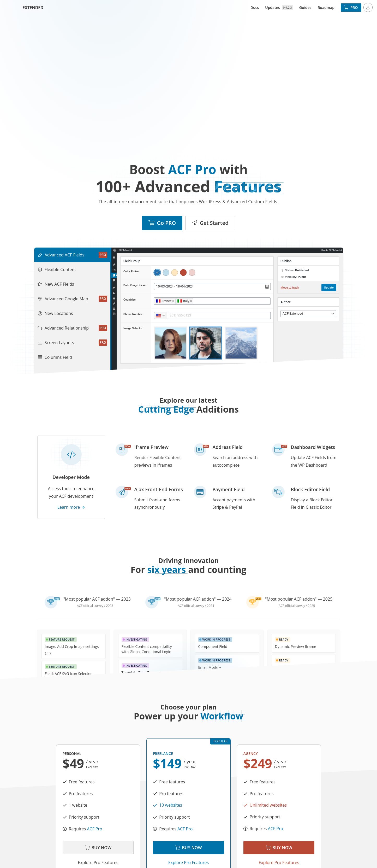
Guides (305, 7)
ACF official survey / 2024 (196, 606)
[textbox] (308, 314)
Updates (279, 8)
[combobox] (212, 301)
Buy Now (98, 848)
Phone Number (133, 314)
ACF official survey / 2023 (95, 606)
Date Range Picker (135, 285)
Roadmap (326, 7)
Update (329, 288)
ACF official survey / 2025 (297, 606)
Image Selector (133, 328)
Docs (255, 7)
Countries (130, 300)
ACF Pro (94, 829)
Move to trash (289, 288)
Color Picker (131, 271)
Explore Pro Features (98, 863)
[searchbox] (195, 301)
